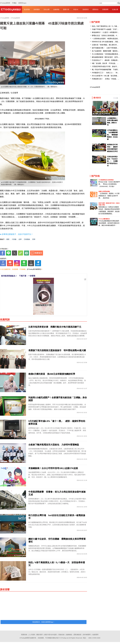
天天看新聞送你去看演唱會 (106, 180)
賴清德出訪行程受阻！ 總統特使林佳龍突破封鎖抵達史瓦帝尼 (112, 148)
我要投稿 (24, 635)
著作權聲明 (87, 635)
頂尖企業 (46, 9)
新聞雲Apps (22, 1)
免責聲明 (95, 635)
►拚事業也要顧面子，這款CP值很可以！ (17, 234)
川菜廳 (14, 239)
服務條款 (69, 635)
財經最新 (37, 9)
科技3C (76, 9)
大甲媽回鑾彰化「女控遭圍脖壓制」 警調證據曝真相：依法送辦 (112, 135)
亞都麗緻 (27, 239)
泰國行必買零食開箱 (104, 191)
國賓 (8, 239)
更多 (116, 98)
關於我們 (40, 635)
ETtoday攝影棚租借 (104, 219)
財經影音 (86, 9)
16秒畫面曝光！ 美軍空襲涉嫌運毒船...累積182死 (112, 122)
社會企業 (115, 9)
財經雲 (11, 9)
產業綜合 (95, 9)
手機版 (14, 1)
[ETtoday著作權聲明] (34, 269)
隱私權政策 (78, 635)
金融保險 (56, 9)
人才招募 (32, 635)
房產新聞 (105, 9)
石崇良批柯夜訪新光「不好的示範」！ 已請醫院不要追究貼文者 (112, 161)
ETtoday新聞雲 (5, 1)
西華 (34, 239)
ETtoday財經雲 (95, 87)
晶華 (20, 239)
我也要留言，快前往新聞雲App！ (43, 622)
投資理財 (27, 9)
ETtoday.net (65, 638)
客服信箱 (61, 635)
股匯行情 (66, 9)
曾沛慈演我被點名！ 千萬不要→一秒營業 (18, 276)
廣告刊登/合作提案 (50, 635)
